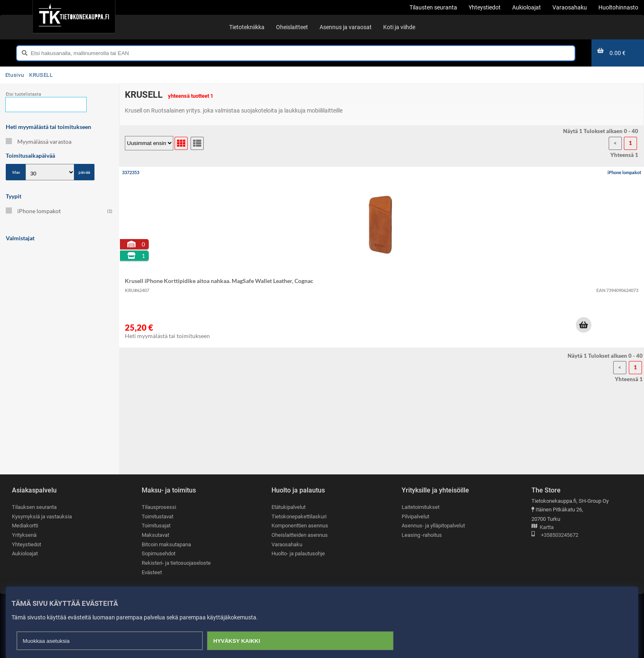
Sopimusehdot (159, 553)
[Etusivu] (74, 16)
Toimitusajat (156, 526)
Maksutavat (155, 535)
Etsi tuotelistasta (23, 94)
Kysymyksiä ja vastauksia (42, 517)
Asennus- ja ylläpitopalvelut (433, 526)
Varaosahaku (287, 544)
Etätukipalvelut (289, 507)
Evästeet (152, 572)
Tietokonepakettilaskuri (299, 517)
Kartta (543, 528)
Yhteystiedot (26, 544)
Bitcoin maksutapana (166, 544)
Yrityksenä (24, 535)
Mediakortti (25, 526)
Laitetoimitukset (421, 507)
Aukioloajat (25, 553)
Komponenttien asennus (300, 526)
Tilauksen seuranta (34, 507)
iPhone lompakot (59, 211)
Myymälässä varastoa (39, 141)
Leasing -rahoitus (422, 535)
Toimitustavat (158, 517)
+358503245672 (555, 535)
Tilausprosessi (159, 507)
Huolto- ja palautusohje (298, 553)
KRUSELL (41, 75)
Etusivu (15, 75)
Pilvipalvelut (415, 517)
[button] (584, 325)
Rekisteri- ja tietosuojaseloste (176, 563)
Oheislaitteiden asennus (300, 535)
